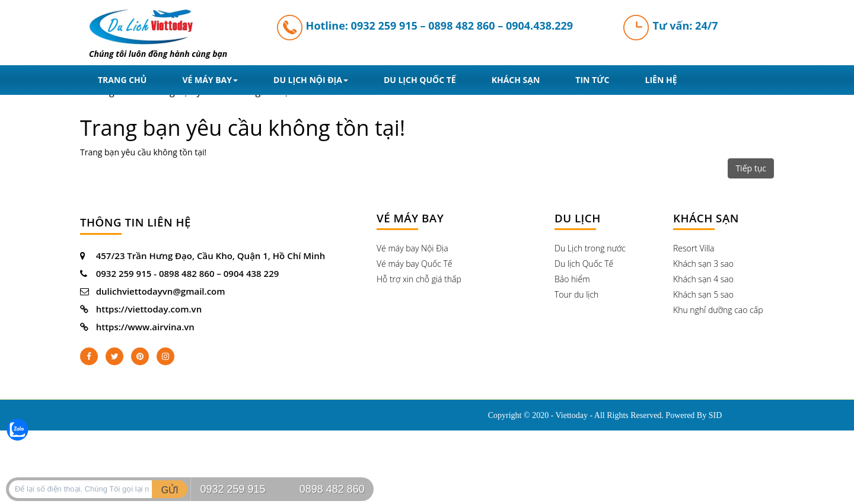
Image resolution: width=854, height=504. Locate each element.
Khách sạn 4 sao (703, 279)
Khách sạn (516, 80)
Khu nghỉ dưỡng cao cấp (718, 310)
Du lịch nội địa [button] (311, 80)
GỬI (170, 490)
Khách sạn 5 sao (703, 294)
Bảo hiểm (572, 279)
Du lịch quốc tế (420, 80)
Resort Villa (694, 248)
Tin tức (592, 80)
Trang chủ (122, 80)
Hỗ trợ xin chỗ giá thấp (419, 279)
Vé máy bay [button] (210, 80)
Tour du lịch (576, 294)
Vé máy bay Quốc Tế (415, 264)
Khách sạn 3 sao (703, 264)
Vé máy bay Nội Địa (412, 248)
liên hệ (661, 80)
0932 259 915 (384, 25)
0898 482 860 (461, 25)
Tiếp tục (751, 168)
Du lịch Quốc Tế (584, 264)
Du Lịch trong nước (590, 248)
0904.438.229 (539, 25)
